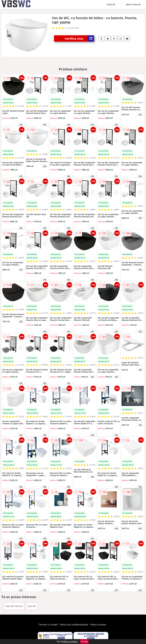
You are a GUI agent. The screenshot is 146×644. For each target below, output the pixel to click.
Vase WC (32, 606)
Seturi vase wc (133, 4)
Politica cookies (98, 625)
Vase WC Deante (14, 606)
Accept (84, 641)
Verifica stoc (79, 38)
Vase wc (111, 4)
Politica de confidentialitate (74, 625)
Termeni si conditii (48, 625)
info (21, 124)
